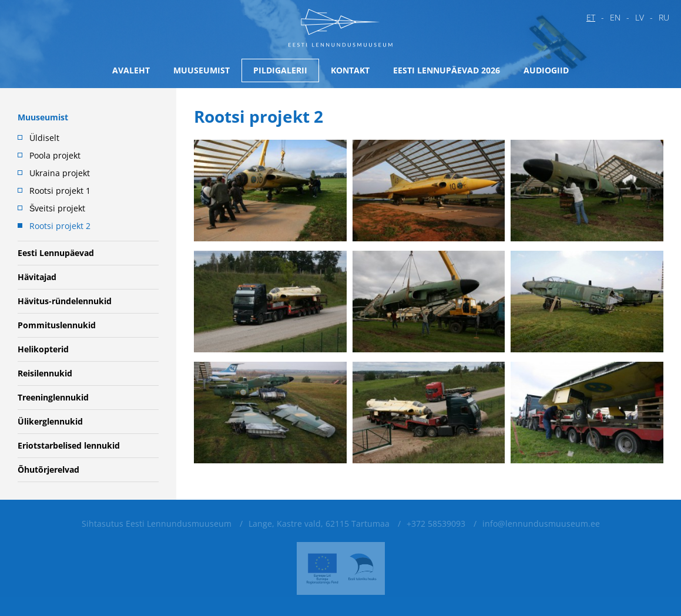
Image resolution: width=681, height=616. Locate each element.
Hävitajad (37, 277)
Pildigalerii (280, 70)
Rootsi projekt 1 (60, 191)
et (591, 17)
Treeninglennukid (53, 397)
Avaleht (131, 70)
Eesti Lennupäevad (56, 253)
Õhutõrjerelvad (48, 469)
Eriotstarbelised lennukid (69, 445)
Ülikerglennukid (50, 421)
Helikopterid (43, 349)
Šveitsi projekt (57, 208)
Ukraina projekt (60, 173)
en (615, 17)
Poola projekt (55, 155)
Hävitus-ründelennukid (65, 301)
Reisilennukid (45, 373)
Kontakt (350, 70)
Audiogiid (546, 70)
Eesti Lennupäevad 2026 (447, 70)
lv (640, 17)
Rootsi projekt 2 (60, 226)
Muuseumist (202, 70)
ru (664, 17)
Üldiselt (44, 138)
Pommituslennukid (57, 325)
